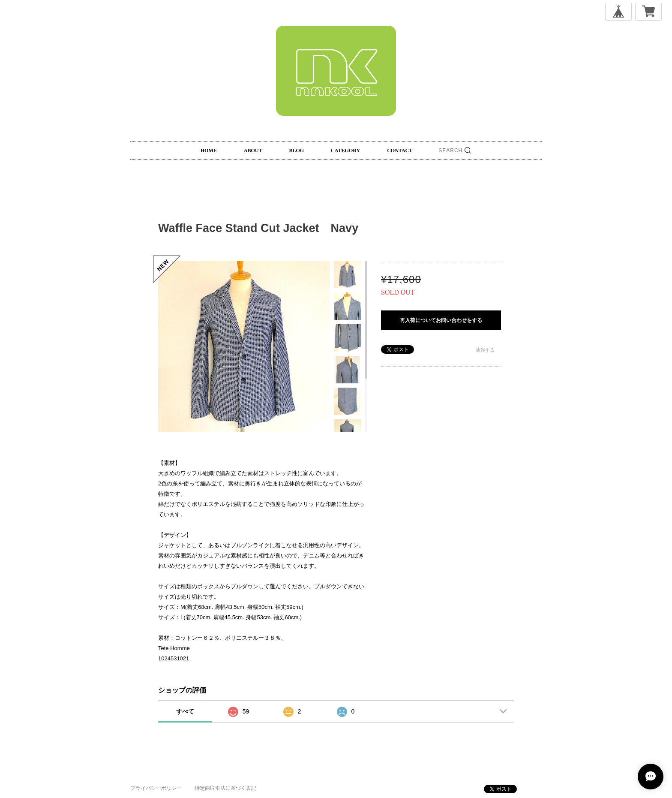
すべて (185, 711)
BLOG (296, 151)
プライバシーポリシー (156, 788)
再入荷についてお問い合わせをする (441, 320)
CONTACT (400, 151)
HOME (209, 151)
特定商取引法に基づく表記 (225, 788)
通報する (485, 350)
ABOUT (253, 151)
